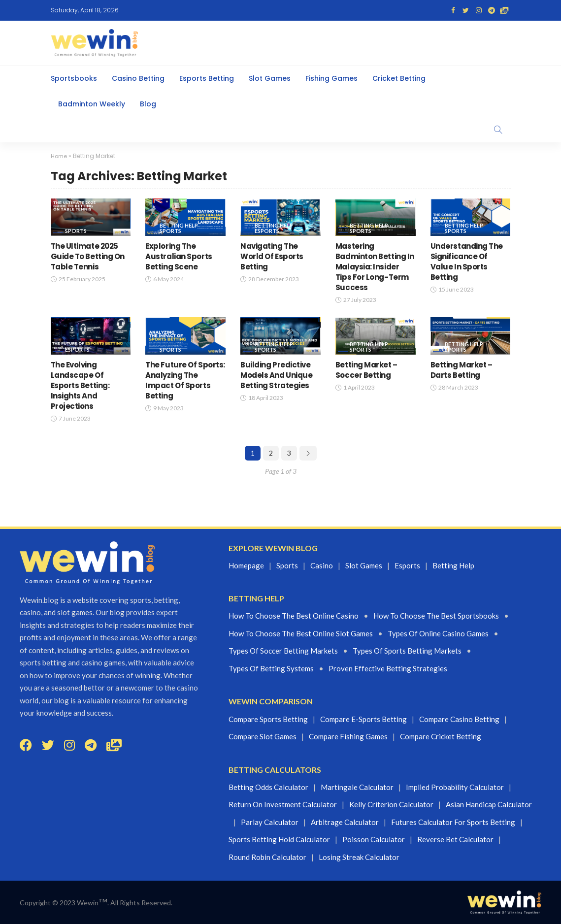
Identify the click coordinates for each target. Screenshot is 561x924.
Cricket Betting (399, 78)
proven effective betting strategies (388, 668)
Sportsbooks (74, 78)
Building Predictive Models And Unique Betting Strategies (276, 375)
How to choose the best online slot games (301, 633)
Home (60, 156)
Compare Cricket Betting (441, 736)
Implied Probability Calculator (455, 787)
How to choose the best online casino (294, 616)
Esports (407, 565)
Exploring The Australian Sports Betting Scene (179, 256)
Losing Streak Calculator (359, 857)
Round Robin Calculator (267, 857)
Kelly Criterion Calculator (391, 804)
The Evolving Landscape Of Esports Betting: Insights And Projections (80, 385)
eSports (267, 230)
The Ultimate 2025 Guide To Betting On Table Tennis (88, 256)
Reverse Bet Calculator (455, 839)
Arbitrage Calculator (345, 822)
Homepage (246, 565)
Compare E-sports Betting (363, 719)
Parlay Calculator (270, 822)
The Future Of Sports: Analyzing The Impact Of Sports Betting (185, 380)
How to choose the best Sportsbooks (436, 616)
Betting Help (179, 225)
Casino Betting (138, 78)
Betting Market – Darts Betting (462, 369)
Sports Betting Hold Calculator (279, 839)
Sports (76, 230)
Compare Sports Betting (268, 719)
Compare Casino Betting (459, 719)
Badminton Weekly (92, 104)
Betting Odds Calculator (268, 787)
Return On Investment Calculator (283, 804)
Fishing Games (331, 78)
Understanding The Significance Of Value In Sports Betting (467, 261)
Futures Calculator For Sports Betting (453, 822)
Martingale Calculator (357, 787)
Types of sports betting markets (407, 651)
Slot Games (270, 78)
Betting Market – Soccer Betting (366, 369)
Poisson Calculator (374, 839)
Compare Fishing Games (348, 736)
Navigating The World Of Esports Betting (272, 256)
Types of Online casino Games (438, 633)
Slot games (364, 565)
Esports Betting (207, 78)
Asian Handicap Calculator (489, 804)
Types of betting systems (271, 668)
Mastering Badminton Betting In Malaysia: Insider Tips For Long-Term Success (375, 266)
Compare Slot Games (263, 736)
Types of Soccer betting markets (283, 651)
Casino (322, 565)
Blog (148, 104)
